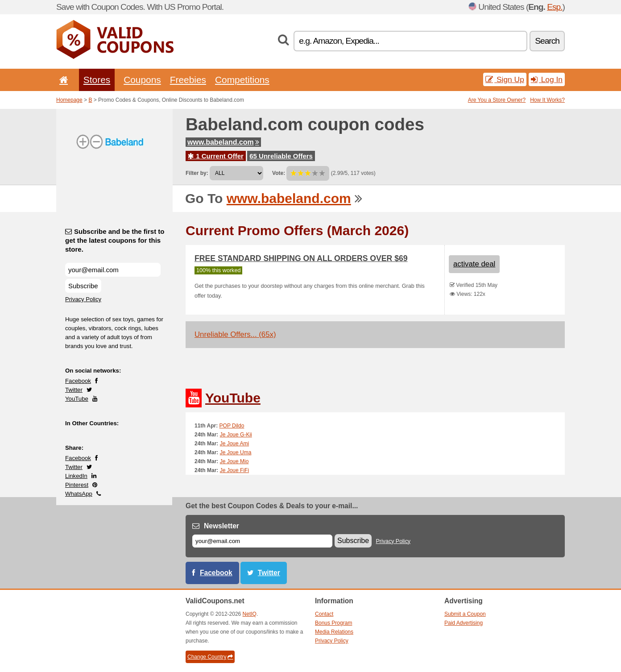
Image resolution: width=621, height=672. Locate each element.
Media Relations (334, 632)
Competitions (242, 80)
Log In (547, 79)
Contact (324, 614)
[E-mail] (262, 541)
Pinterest (77, 485)
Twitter (74, 390)
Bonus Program (333, 623)
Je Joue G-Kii (236, 435)
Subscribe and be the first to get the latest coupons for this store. (115, 240)
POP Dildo (232, 426)
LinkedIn (76, 476)
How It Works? (547, 100)
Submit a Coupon (465, 614)
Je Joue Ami (234, 444)
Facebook (78, 381)
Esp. (555, 7)
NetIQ (250, 614)
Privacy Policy (83, 299)
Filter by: (197, 173)
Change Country (210, 657)
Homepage (69, 100)
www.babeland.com (223, 142)
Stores (97, 80)
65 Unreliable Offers (281, 156)
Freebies (188, 80)
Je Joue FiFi (234, 470)
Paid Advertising (464, 623)
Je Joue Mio (234, 461)
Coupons (142, 80)
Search (547, 41)
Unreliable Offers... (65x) (235, 334)
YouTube (77, 399)
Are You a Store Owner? (497, 100)
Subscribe (83, 286)
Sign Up (505, 79)
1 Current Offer (216, 156)
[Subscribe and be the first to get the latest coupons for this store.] (113, 270)
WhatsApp (79, 494)
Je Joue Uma (236, 452)
